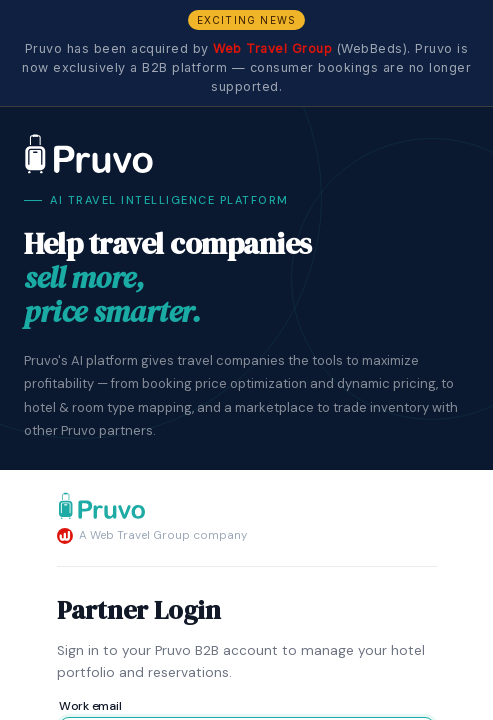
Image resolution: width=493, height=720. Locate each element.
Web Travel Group (272, 48)
